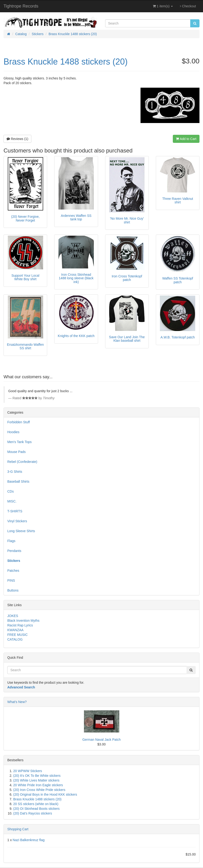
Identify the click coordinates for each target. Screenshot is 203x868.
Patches (13, 571)
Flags (11, 541)
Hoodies (13, 432)
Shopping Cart (18, 829)
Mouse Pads (17, 452)
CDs (10, 491)
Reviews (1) (17, 139)
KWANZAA (15, 630)
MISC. (12, 501)
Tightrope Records (21, 6)
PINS (11, 580)
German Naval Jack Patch (101, 740)
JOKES (13, 616)
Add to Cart (186, 139)
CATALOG (15, 639)
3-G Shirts (15, 472)
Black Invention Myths (23, 621)
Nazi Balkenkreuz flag (29, 840)
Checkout (188, 6)
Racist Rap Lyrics (20, 625)
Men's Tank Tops (19, 442)
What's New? (17, 702)
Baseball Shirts (18, 481)
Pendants (14, 551)
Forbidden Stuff (19, 422)
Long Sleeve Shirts (21, 531)
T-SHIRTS (15, 511)
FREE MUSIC (17, 635)
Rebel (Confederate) (22, 462)
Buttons (13, 590)
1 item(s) (163, 6)
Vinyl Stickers (17, 521)
